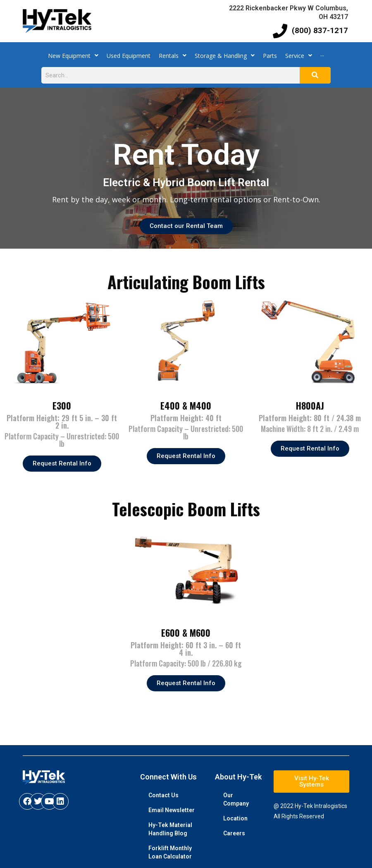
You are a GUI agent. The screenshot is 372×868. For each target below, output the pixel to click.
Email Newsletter (172, 810)
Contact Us (163, 795)
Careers (234, 833)
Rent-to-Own (296, 199)
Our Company (236, 799)
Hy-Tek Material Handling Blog (170, 829)
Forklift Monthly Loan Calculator (170, 852)
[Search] (315, 75)
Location (235, 818)
